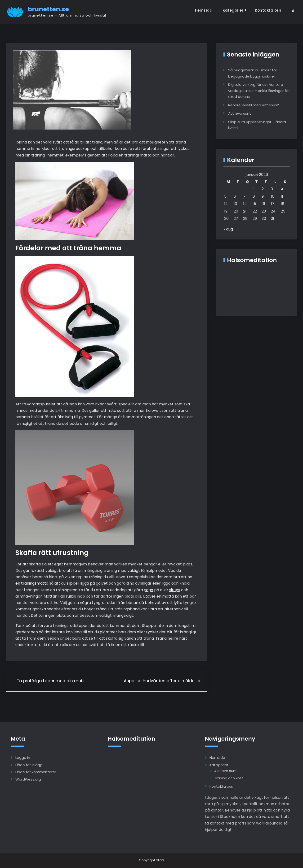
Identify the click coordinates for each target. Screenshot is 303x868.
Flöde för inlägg (29, 765)
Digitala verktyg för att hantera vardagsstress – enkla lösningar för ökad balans (259, 91)
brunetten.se (48, 9)
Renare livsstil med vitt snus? (254, 105)
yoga (149, 590)
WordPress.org (28, 779)
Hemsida (204, 10)
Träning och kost (229, 778)
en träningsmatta (32, 583)
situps (175, 590)
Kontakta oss (268, 10)
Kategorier (233, 10)
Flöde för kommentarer (36, 772)
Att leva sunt (240, 113)
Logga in (23, 757)
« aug (228, 229)
